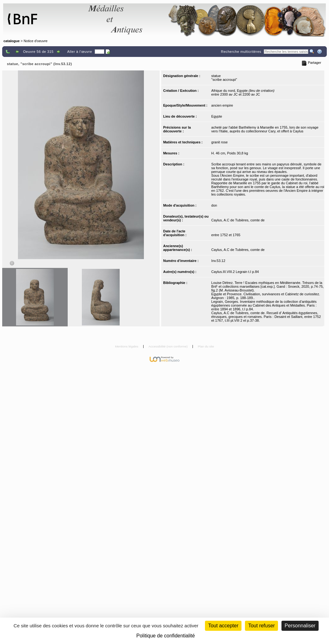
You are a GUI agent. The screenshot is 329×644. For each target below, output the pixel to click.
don (214, 205)
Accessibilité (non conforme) (169, 346)
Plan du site (206, 346)
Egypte (217, 116)
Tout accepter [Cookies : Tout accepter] (223, 626)
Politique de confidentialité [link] (166, 636)
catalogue (11, 41)
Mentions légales (127, 346)
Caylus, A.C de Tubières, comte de (238, 220)
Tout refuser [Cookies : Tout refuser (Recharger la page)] (261, 626)
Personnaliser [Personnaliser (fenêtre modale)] (300, 626)
